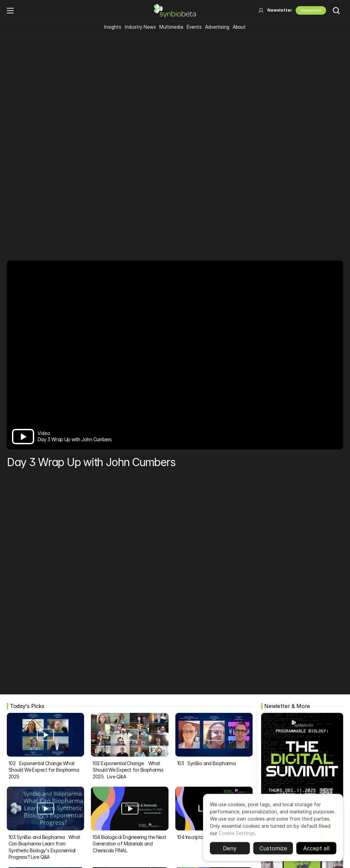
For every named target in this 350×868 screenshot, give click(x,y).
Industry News (140, 27)
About (239, 27)
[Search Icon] (336, 11)
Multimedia (171, 27)
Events (194, 27)
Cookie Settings (237, 836)
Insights (113, 27)
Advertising (217, 27)
